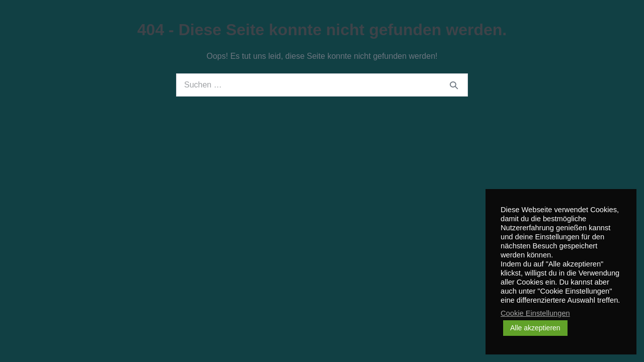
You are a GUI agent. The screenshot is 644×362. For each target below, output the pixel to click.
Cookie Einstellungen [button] (535, 313)
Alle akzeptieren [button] (535, 328)
